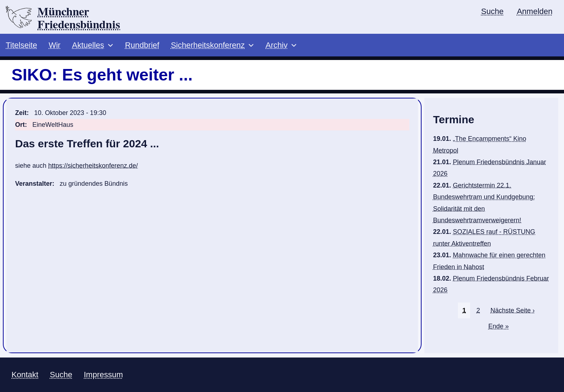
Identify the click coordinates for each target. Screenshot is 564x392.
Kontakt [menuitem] (25, 375)
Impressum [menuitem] (103, 375)
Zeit (21, 113)
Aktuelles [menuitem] (88, 45)
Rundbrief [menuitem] (142, 45)
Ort (20, 125)
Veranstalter (34, 184)
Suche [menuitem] (492, 11)
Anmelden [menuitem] (535, 11)
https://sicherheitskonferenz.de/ (93, 166)
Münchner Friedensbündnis (79, 18)
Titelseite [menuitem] (21, 45)
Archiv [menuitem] (276, 45)
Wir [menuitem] (54, 45)
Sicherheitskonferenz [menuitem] (208, 45)
